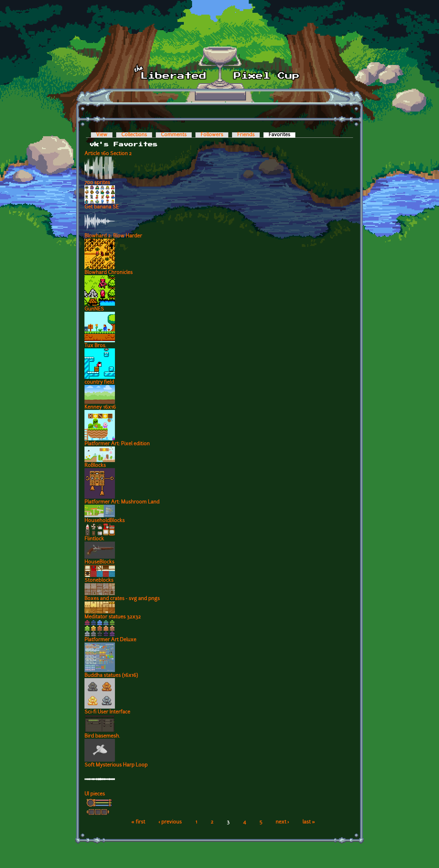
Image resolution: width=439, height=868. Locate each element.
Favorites (282, 135)
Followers (212, 135)
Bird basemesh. (102, 736)
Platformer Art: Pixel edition (117, 444)
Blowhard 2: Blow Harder (113, 236)
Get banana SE (102, 207)
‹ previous (170, 822)
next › (282, 822)
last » (309, 822)
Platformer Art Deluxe (110, 640)
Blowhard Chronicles (109, 273)
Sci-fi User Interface (107, 712)
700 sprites (97, 183)
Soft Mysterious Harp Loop (116, 765)
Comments (174, 135)
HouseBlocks (99, 562)
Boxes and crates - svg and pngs (122, 599)
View (102, 135)
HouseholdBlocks (105, 521)
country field (99, 382)
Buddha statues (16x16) (111, 676)
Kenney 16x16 (100, 407)
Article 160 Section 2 (108, 154)
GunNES (94, 309)
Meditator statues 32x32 (113, 617)
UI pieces (95, 794)
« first (138, 822)
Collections (134, 135)
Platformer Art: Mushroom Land (122, 502)
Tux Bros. (95, 346)
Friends (246, 135)
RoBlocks (95, 466)
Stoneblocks (99, 581)
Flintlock (94, 539)
